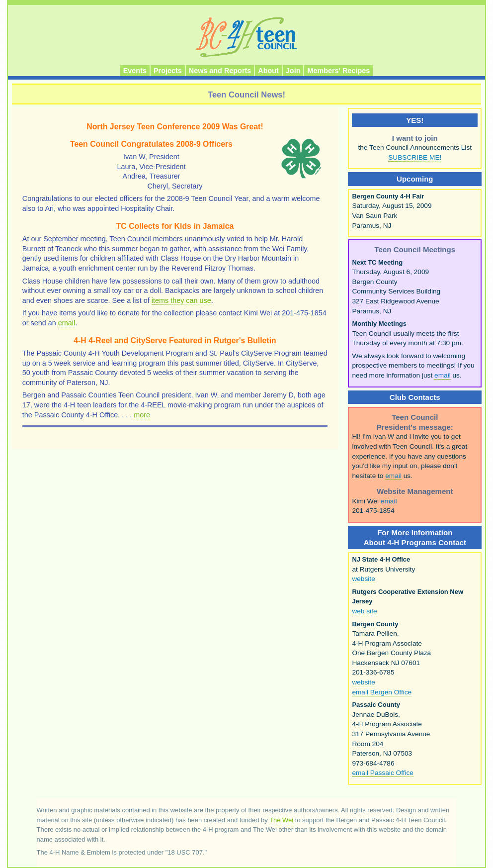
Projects (168, 71)
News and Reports (220, 71)
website (363, 579)
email (67, 323)
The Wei (281, 820)
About (268, 71)
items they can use (181, 300)
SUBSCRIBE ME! (415, 157)
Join (293, 71)
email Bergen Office (382, 692)
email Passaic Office (383, 773)
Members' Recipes (338, 71)
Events (135, 71)
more (142, 415)
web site (364, 611)
